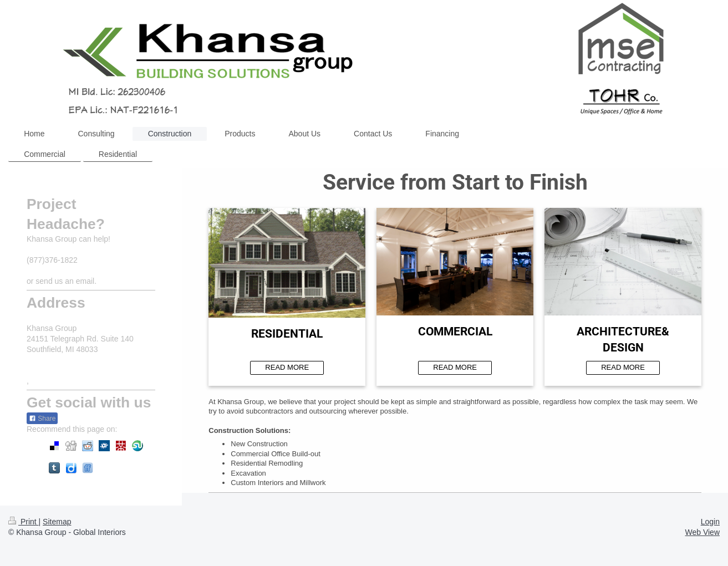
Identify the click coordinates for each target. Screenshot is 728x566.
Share (42, 419)
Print (24, 522)
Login (710, 522)
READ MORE (287, 367)
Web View (702, 532)
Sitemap (57, 522)
